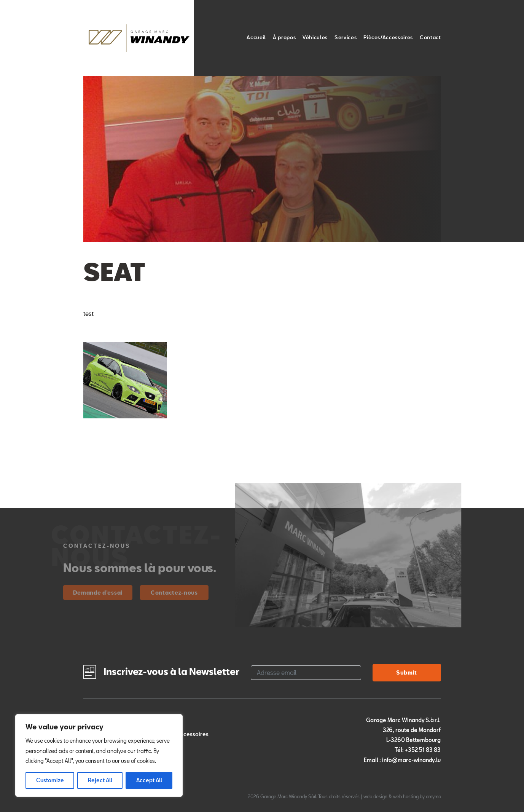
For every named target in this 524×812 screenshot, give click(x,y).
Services (346, 37)
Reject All (100, 780)
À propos (284, 37)
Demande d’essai (80, 593)
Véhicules (315, 37)
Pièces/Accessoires (388, 37)
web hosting (406, 796)
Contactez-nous (157, 593)
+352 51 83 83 (423, 750)
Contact (430, 37)
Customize (50, 780)
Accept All (149, 780)
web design (375, 796)
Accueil (256, 37)
